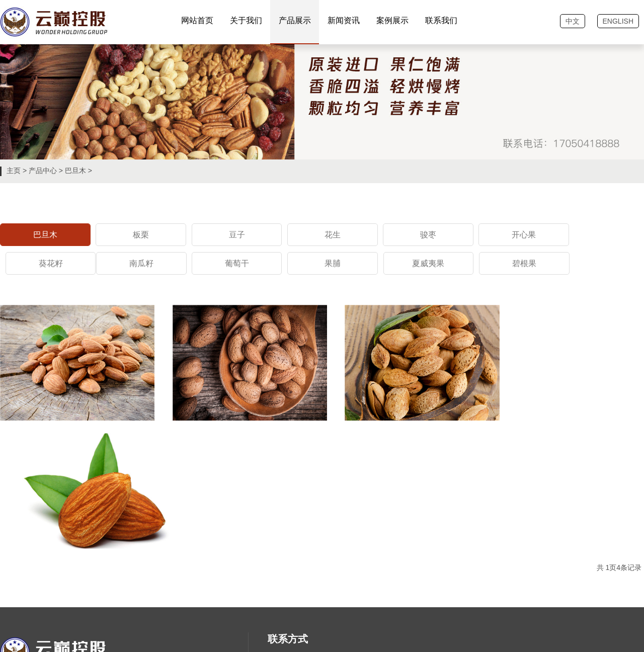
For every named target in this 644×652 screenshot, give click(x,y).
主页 (14, 171)
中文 (573, 21)
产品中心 (43, 171)
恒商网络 (49, 627)
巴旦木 (75, 171)
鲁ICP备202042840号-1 (63, 612)
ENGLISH (618, 21)
